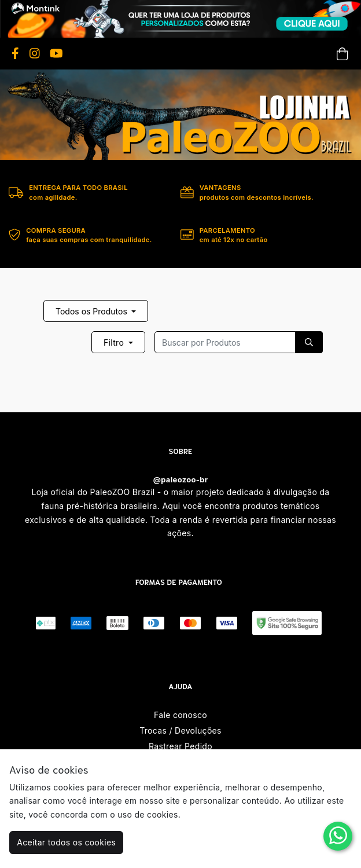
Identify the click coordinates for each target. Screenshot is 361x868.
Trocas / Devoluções (181, 730)
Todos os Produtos (93, 311)
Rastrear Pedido (181, 746)
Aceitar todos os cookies (66, 842)
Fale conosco (181, 715)
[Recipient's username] (225, 342)
